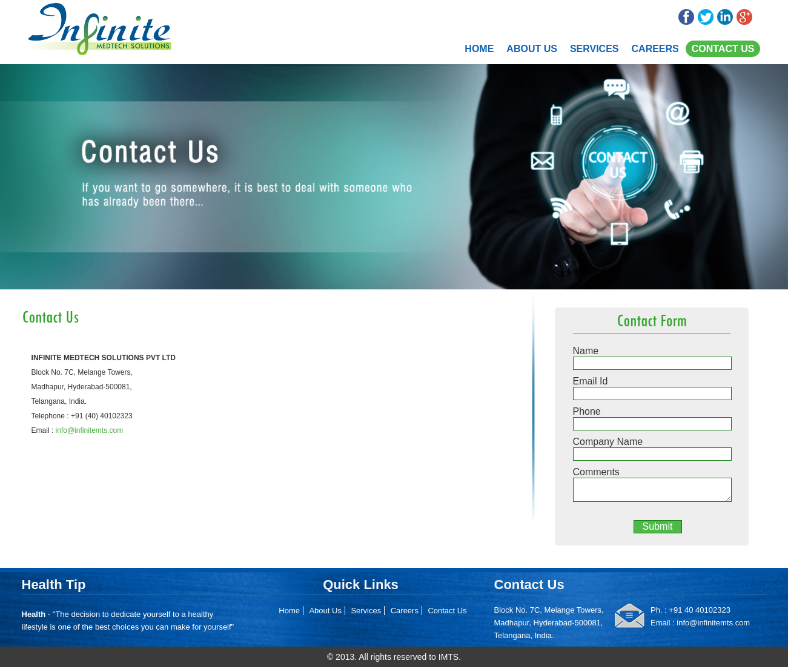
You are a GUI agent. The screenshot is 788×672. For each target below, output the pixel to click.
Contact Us (723, 49)
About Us (532, 49)
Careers (655, 49)
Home (479, 49)
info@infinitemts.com (90, 430)
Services (594, 49)
